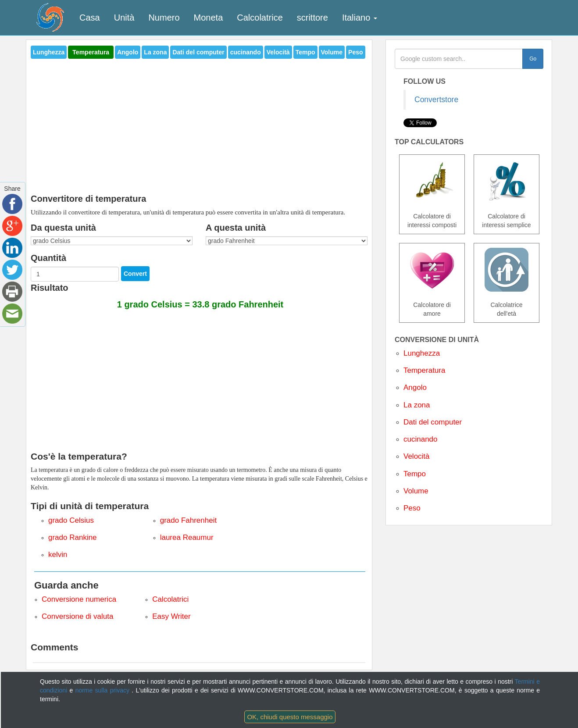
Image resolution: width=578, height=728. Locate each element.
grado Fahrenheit (188, 520)
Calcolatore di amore (432, 309)
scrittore (312, 18)
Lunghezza (49, 52)
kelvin (58, 555)
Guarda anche (66, 585)
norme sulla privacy (104, 690)
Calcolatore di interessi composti (432, 221)
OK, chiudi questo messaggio (290, 717)
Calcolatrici (170, 599)
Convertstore (436, 100)
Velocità (278, 52)
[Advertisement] (199, 124)
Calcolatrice (260, 18)
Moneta (209, 18)
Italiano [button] (360, 18)
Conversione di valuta (77, 616)
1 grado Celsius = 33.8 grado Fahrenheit (200, 304)
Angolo (128, 52)
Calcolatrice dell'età (506, 309)
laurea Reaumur (187, 537)
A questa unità (236, 228)
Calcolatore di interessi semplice (506, 221)
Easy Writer (171, 616)
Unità (124, 18)
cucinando (246, 52)
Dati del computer (198, 52)
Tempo (305, 52)
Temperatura (91, 52)
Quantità (48, 258)
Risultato (50, 288)
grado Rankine (73, 537)
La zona (155, 52)
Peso (355, 52)
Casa (90, 18)
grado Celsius (71, 520)
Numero (164, 18)
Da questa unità (63, 228)
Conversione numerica (79, 599)
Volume (332, 52)
